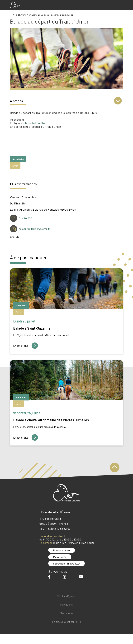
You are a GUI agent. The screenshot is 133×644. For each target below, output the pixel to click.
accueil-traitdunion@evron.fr (34, 229)
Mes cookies (66, 613)
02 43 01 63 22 (26, 218)
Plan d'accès (60, 557)
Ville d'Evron (19, 15)
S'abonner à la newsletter (66, 563)
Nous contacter (62, 550)
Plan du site (66, 605)
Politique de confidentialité (67, 622)
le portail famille (35, 123)
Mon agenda (33, 15)
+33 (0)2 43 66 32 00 (58, 529)
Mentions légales (66, 596)
